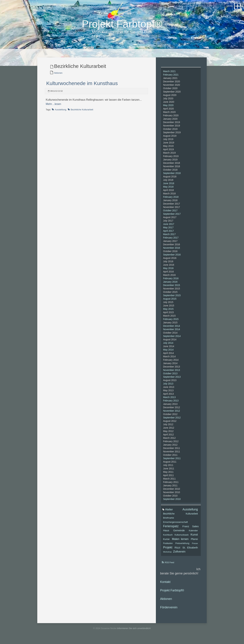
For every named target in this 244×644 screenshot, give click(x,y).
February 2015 (171, 321)
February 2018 (171, 199)
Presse (195, 545)
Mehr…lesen (53, 106)
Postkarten (168, 545)
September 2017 (172, 216)
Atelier (169, 511)
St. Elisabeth (190, 550)
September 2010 (172, 501)
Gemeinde (179, 532)
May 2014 (168, 352)
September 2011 (172, 460)
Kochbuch (168, 537)
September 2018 (172, 175)
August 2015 (170, 301)
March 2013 (169, 399)
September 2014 (172, 338)
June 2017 (169, 226)
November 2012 (172, 413)
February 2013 (171, 403)
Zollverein (179, 554)
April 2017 (169, 233)
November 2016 (172, 250)
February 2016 (171, 280)
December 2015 (172, 287)
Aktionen (58, 75)
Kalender (193, 533)
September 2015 (172, 297)
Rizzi (177, 550)
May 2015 (168, 311)
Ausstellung (60, 112)
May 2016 (168, 270)
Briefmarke (169, 520)
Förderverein (169, 609)
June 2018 (169, 185)
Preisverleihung (182, 545)
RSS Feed (169, 565)
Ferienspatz (171, 528)
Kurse (166, 541)
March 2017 (169, 236)
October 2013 (170, 375)
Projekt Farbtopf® (172, 592)
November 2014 (172, 331)
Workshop (167, 554)
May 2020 (168, 107)
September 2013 (172, 379)
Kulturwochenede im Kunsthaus (82, 85)
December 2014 (172, 328)
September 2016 (172, 257)
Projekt (168, 549)
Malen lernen (180, 541)
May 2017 (168, 229)
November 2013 (172, 372)
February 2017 (171, 240)
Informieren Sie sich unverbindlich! (134, 630)
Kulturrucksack (182, 537)
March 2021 (169, 73)
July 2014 (168, 345)
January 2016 (170, 284)
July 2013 (168, 386)
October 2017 (170, 213)
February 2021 (171, 77)
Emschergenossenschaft (176, 524)
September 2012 (172, 420)
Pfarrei (194, 541)
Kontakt (165, 584)
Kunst (194, 537)
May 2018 (168, 189)
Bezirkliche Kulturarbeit (82, 112)
